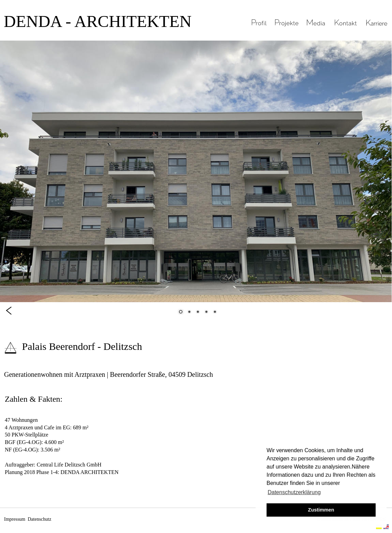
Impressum (15, 519)
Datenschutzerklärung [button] (294, 492)
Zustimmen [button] (321, 510)
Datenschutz (39, 519)
